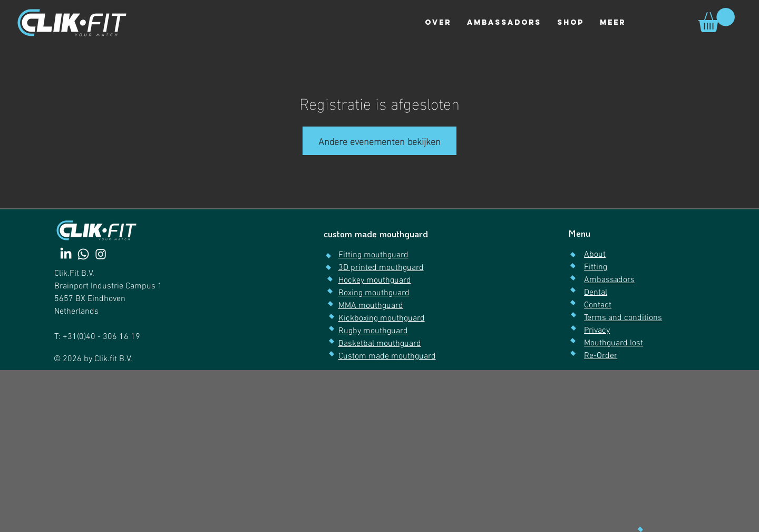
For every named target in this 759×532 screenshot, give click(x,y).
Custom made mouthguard (387, 356)
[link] (717, 20)
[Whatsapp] (83, 254)
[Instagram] (101, 254)
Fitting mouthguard (373, 255)
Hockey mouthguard (375, 280)
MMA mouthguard (371, 306)
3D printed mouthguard (381, 268)
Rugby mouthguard (373, 331)
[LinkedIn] (66, 254)
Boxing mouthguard (374, 293)
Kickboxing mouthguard (382, 318)
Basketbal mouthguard (380, 344)
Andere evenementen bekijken (379, 141)
